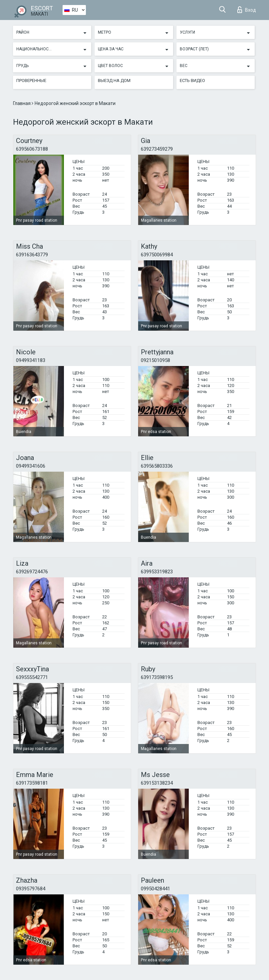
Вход (247, 10)
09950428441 (155, 889)
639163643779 (32, 255)
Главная (22, 103)
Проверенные (31, 80)
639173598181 (32, 783)
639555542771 (32, 677)
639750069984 (157, 255)
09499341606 (31, 466)
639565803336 (157, 466)
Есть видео (192, 80)
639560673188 (32, 149)
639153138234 (157, 783)
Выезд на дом (114, 80)
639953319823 (157, 572)
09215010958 (155, 360)
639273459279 (157, 149)
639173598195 (157, 677)
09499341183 (31, 360)
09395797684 (31, 889)
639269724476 (32, 572)
